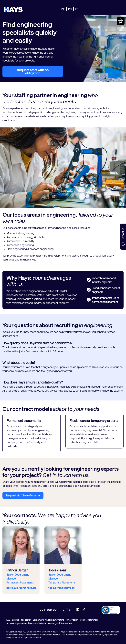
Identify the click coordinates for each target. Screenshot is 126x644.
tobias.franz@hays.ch (61, 588)
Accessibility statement (17, 623)
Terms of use (66, 623)
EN (70, 9)
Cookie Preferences (89, 620)
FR (77, 9)
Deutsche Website (38, 623)
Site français (53, 623)
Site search (26, 620)
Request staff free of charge (23, 495)
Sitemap (16, 620)
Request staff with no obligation (33, 71)
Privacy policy (72, 620)
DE (63, 9)
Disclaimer (38, 620)
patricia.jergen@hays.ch (21, 588)
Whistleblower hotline (54, 620)
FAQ (8, 620)
